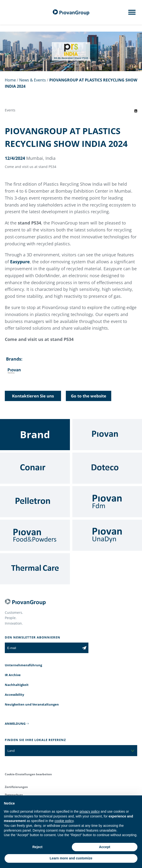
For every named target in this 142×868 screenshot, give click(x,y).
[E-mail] (42, 648)
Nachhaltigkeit (17, 685)
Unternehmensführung (23, 665)
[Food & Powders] (35, 535)
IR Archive (13, 675)
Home (10, 80)
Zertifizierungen (16, 787)
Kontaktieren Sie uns (33, 396)
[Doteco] (107, 468)
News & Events (33, 80)
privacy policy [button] (90, 811)
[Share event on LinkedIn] (136, 111)
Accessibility (14, 695)
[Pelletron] (35, 502)
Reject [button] (37, 847)
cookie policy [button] (64, 821)
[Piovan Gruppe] (71, 12)
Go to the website (89, 396)
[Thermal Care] (35, 569)
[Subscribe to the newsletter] (84, 648)
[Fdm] (107, 502)
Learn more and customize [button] (71, 858)
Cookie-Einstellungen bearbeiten (28, 774)
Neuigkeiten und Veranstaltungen (32, 704)
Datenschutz (14, 795)
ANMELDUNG (15, 724)
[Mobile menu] (132, 14)
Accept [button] (105, 847)
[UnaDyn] (107, 535)
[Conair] (35, 468)
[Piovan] (107, 435)
